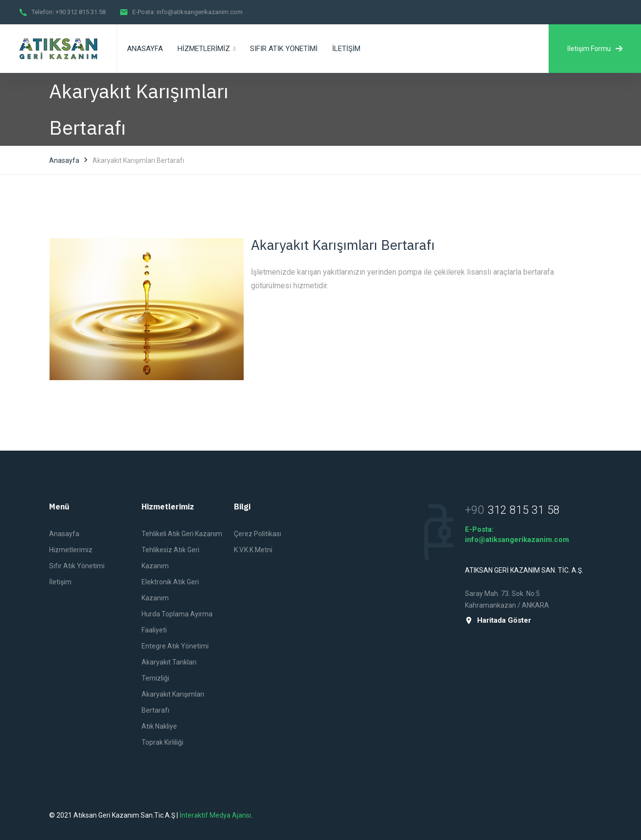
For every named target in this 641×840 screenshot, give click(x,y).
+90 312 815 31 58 (80, 12)
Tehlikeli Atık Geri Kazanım (182, 534)
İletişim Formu (595, 49)
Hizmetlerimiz (71, 550)
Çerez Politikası (258, 534)
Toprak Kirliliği (162, 742)
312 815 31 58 (524, 510)
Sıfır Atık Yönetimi (77, 566)
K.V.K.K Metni (253, 550)
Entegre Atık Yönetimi (175, 646)
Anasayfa (64, 160)
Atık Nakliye (159, 726)
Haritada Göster (498, 621)
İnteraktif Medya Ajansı (215, 815)
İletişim (60, 582)
